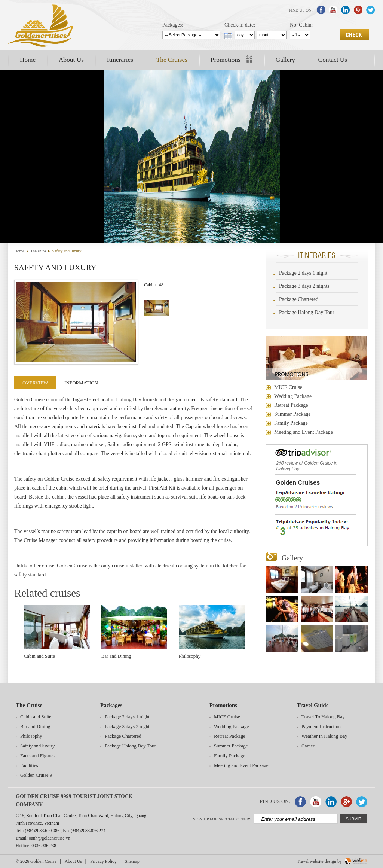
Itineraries (120, 60)
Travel (303, 861)
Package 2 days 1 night (303, 273)
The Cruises (172, 60)
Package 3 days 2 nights (304, 286)
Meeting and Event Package (304, 432)
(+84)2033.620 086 (42, 831)
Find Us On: (301, 10)
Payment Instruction (321, 726)
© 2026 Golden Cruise (36, 861)
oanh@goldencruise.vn (50, 838)
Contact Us (333, 60)
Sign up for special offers (222, 819)
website (317, 861)
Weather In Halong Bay (324, 736)
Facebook (321, 10)
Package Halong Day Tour (307, 312)
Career (308, 746)
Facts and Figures (37, 756)
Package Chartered (299, 299)
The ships (38, 251)
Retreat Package (291, 405)
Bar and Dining (116, 656)
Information (81, 383)
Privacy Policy (103, 861)
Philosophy (190, 656)
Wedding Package (293, 396)
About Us (71, 60)
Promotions (232, 59)
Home (28, 60)
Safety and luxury (67, 251)
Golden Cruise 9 (36, 775)
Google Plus (358, 10)
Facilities (29, 765)
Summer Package (292, 414)
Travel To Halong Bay (323, 717)
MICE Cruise (288, 387)
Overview (35, 383)
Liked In (346, 10)
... (228, 36)
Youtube (333, 10)
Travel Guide (313, 705)
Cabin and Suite (39, 656)
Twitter (370, 10)
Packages (111, 705)
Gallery (285, 60)
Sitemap (132, 861)
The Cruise (29, 705)
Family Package (291, 423)
